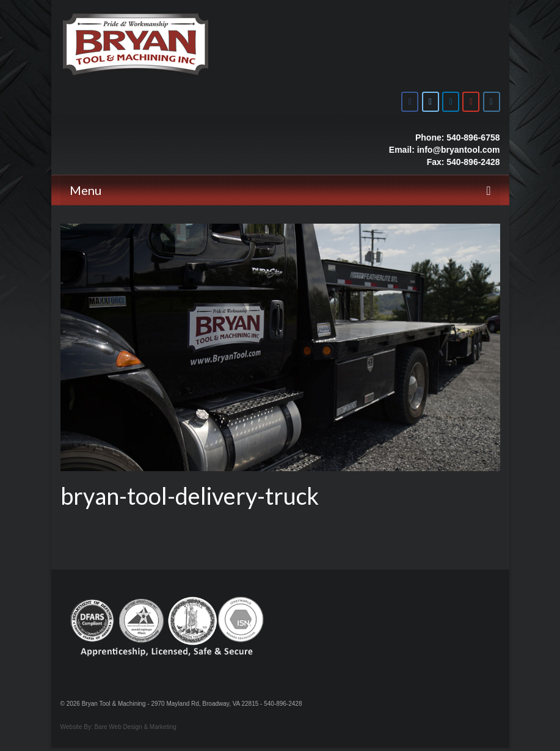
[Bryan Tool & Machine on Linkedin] (451, 102)
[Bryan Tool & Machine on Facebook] (410, 102)
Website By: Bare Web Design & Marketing (118, 727)
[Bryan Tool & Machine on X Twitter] (431, 102)
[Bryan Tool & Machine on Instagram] (492, 102)
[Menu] (280, 190)
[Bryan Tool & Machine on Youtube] (471, 102)
